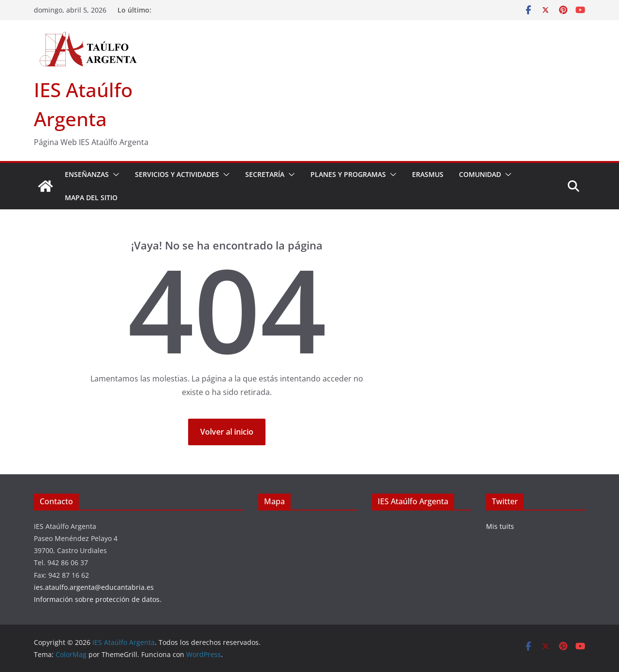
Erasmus (428, 174)
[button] (114, 175)
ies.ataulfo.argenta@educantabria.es (94, 587)
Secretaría (265, 174)
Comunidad (480, 174)
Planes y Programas (348, 174)
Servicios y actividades (177, 174)
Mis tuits (500, 526)
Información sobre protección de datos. (98, 599)
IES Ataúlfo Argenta (413, 501)
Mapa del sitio (91, 197)
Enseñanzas (87, 174)
